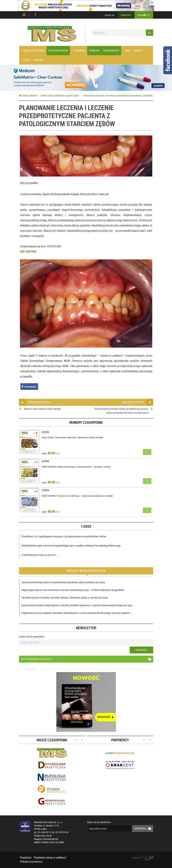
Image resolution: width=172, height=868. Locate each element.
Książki (138, 50)
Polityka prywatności (31, 861)
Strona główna (28, 95)
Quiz (127, 50)
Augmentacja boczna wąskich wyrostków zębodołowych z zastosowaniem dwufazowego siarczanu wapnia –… (77, 613)
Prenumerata (111, 50)
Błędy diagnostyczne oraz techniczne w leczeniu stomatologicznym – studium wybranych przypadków (73, 590)
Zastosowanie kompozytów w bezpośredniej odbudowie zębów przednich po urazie (63, 582)
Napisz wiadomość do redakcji (87, 659)
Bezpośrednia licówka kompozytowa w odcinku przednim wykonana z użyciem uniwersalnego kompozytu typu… (78, 605)
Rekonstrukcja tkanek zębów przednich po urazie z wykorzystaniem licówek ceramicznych (121, 411)
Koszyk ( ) (144, 15)
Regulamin (26, 857)
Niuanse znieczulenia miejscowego (42, 409)
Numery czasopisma (86, 422)
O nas (25, 60)
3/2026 (45, 461)
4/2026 (45, 432)
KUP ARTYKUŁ (28, 252)
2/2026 (45, 490)
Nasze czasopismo (33, 50)
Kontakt (39, 60)
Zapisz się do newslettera (32, 637)
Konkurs (94, 50)
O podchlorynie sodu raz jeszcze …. (40, 555)
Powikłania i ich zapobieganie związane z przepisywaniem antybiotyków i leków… (64, 536)
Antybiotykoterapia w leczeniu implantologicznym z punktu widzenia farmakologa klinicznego (71, 545)
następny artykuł (136, 402)
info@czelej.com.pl (43, 836)
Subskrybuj (141, 650)
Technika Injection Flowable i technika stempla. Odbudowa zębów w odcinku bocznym (65, 598)
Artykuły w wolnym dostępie (86, 571)
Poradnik (79, 50)
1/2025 (86, 526)
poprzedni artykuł (36, 402)
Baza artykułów (58, 50)
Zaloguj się (109, 15)
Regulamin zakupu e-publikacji (50, 857)
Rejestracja (126, 15)
